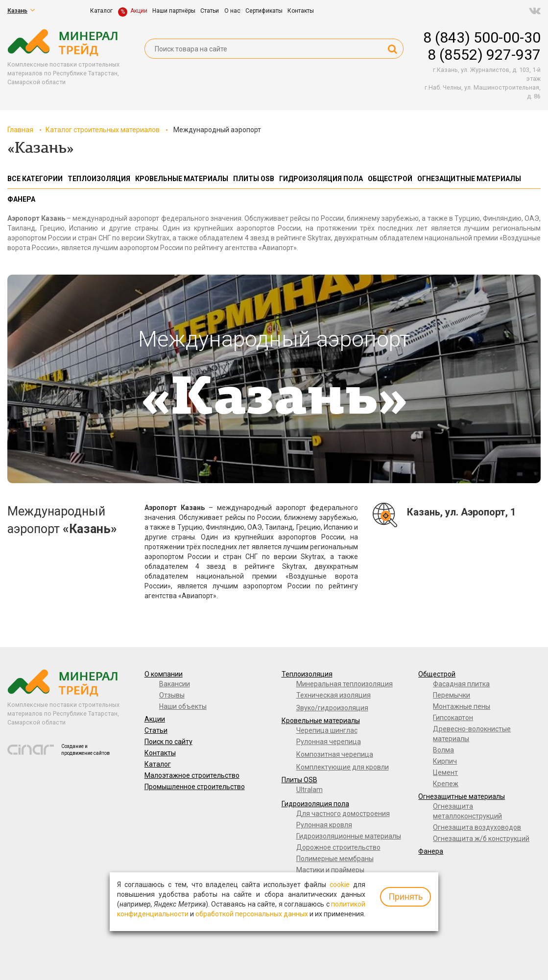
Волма (443, 750)
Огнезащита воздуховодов (477, 827)
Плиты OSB (299, 780)
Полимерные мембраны (335, 859)
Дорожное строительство (338, 847)
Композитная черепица (335, 754)
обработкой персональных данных (252, 914)
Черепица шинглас (327, 730)
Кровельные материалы (321, 721)
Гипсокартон (453, 718)
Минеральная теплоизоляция (345, 684)
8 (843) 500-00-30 (482, 37)
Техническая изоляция (334, 695)
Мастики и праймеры (330, 870)
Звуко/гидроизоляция (332, 708)
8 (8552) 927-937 (484, 55)
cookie (340, 885)
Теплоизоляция (307, 674)
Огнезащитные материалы (462, 796)
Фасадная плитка (461, 684)
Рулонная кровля (324, 825)
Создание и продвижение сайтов (85, 750)
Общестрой (437, 674)
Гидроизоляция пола (315, 804)
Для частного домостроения (343, 814)
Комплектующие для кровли (343, 767)
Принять (405, 897)
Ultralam (310, 790)
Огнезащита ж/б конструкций (481, 839)
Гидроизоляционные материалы (349, 836)
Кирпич (445, 761)
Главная (20, 130)
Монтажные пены (462, 706)
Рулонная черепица (329, 742)
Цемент (445, 772)
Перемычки (452, 695)
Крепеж (446, 784)
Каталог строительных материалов (103, 130)
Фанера (431, 851)
